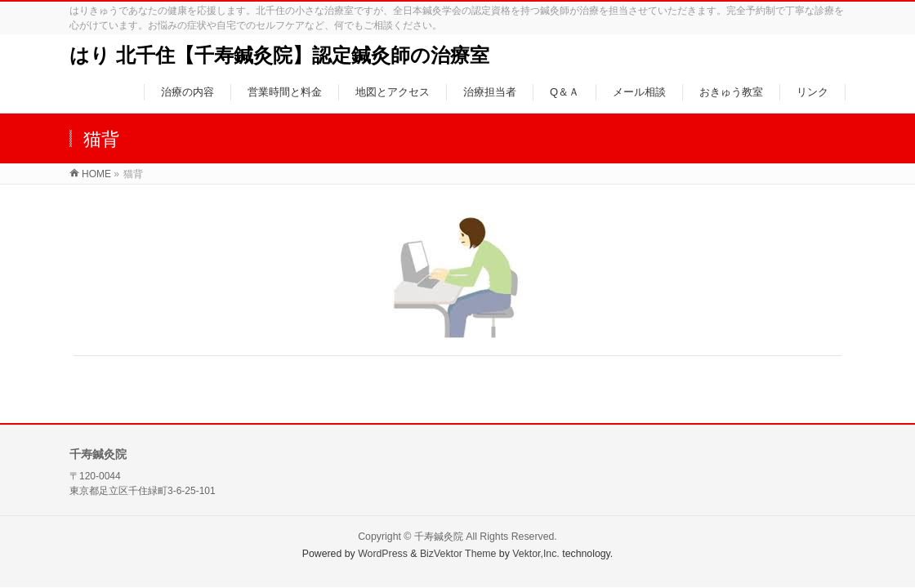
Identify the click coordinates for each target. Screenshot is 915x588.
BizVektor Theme (458, 554)
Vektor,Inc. (536, 554)
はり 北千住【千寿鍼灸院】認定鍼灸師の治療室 (279, 55)
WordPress (383, 554)
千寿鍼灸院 (439, 537)
